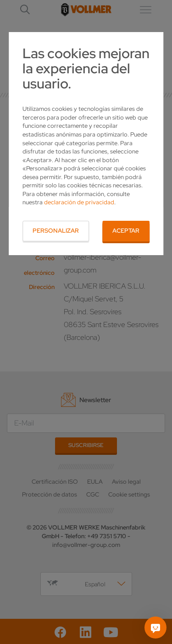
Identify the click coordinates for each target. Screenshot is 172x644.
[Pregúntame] (155, 628)
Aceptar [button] (126, 231)
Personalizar (56, 231)
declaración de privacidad (79, 202)
